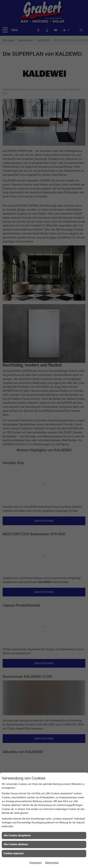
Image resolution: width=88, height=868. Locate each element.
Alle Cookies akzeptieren (17, 835)
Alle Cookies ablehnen (16, 844)
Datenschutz (52, 863)
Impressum (35, 863)
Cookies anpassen (14, 853)
